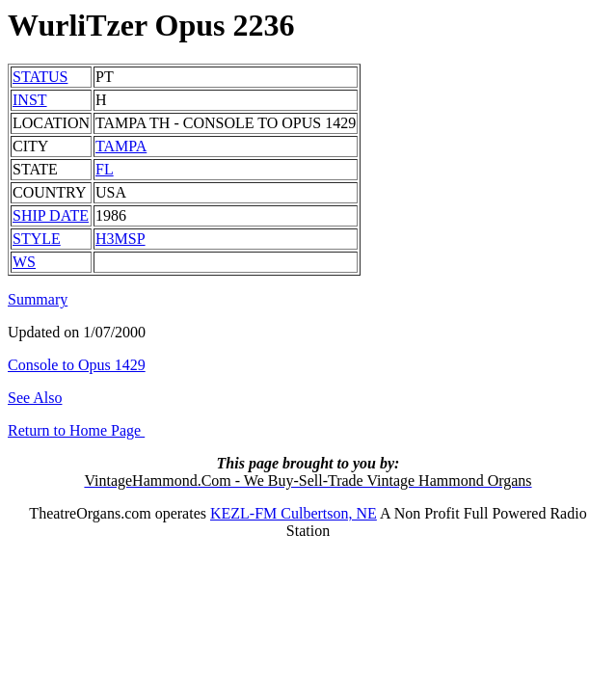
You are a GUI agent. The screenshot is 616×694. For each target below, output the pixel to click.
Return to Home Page (76, 430)
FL (105, 169)
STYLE (37, 239)
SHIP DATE (51, 215)
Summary (38, 299)
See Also (35, 398)
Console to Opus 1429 (77, 365)
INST (30, 100)
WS (24, 262)
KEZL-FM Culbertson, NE (294, 513)
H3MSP (121, 239)
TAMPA (121, 146)
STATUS (40, 77)
